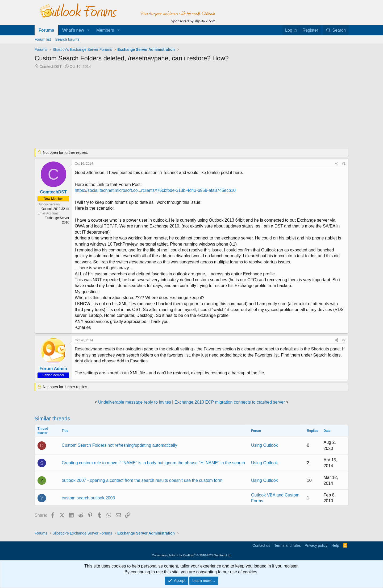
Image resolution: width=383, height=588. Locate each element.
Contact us (261, 545)
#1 (344, 164)
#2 (344, 340)
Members (105, 30)
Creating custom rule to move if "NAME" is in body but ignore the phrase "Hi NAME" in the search (153, 463)
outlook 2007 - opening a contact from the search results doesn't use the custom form (142, 480)
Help (335, 545)
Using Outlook (265, 445)
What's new (73, 30)
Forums (46, 30)
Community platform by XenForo (191, 555)
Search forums (67, 39)
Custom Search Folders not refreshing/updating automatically (119, 445)
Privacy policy (316, 545)
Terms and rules (288, 545)
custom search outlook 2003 (88, 498)
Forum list (43, 39)
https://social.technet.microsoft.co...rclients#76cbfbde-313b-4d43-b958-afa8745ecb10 (155, 190)
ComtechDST (51, 67)
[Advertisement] (164, 109)
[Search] (336, 30)
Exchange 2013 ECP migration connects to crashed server (230, 402)
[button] (88, 30)
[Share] (337, 164)
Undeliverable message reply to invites (135, 402)
